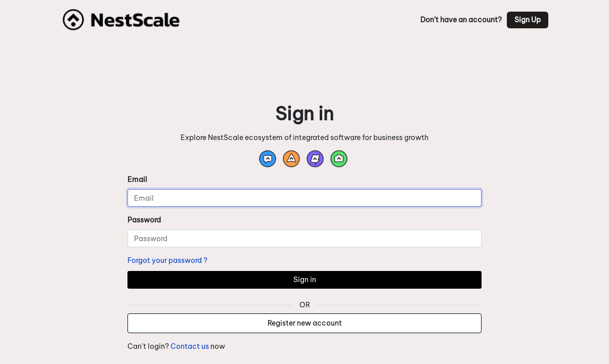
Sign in (305, 280)
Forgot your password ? (167, 260)
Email (137, 179)
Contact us (190, 346)
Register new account (305, 323)
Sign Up (528, 20)
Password (144, 220)
